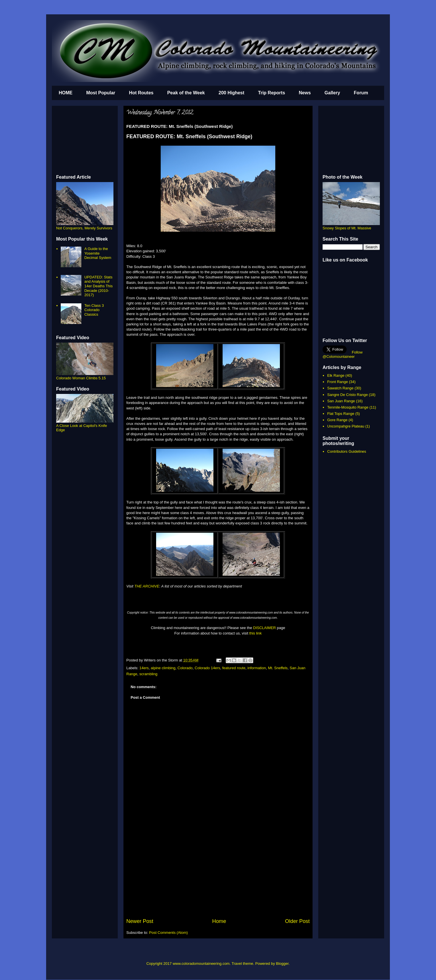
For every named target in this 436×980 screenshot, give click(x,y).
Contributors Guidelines (347, 451)
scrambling (149, 674)
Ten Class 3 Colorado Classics (94, 310)
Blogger (282, 964)
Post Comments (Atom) (169, 933)
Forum (361, 93)
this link (255, 633)
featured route (234, 668)
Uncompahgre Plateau (346, 426)
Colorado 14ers (208, 668)
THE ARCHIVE (147, 586)
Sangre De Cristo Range (347, 395)
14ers (144, 668)
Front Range (337, 382)
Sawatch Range (340, 388)
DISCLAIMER (265, 628)
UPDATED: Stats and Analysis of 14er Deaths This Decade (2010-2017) (98, 286)
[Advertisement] (218, 874)
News (305, 93)
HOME (66, 93)
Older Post (297, 921)
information (257, 668)
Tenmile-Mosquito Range (348, 407)
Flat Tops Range (341, 414)
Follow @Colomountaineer (343, 354)
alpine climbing (163, 668)
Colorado (185, 668)
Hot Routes (141, 93)
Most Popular (101, 93)
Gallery (332, 93)
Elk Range (336, 375)
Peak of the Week (186, 93)
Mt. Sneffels (278, 668)
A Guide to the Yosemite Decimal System (98, 253)
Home (219, 921)
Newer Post (140, 921)
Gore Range (337, 420)
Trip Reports (272, 93)
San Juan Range (341, 401)
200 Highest (231, 93)
